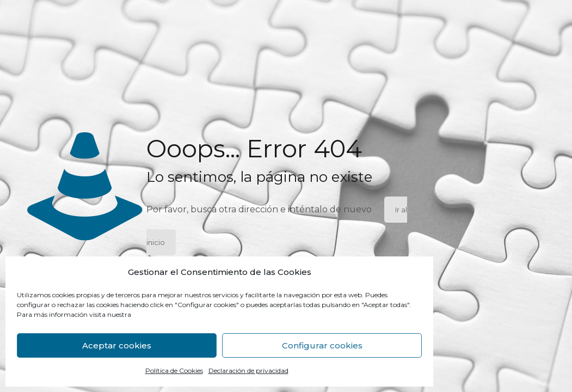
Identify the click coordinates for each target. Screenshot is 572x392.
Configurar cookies (322, 345)
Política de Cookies (174, 370)
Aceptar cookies (117, 345)
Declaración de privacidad (248, 370)
